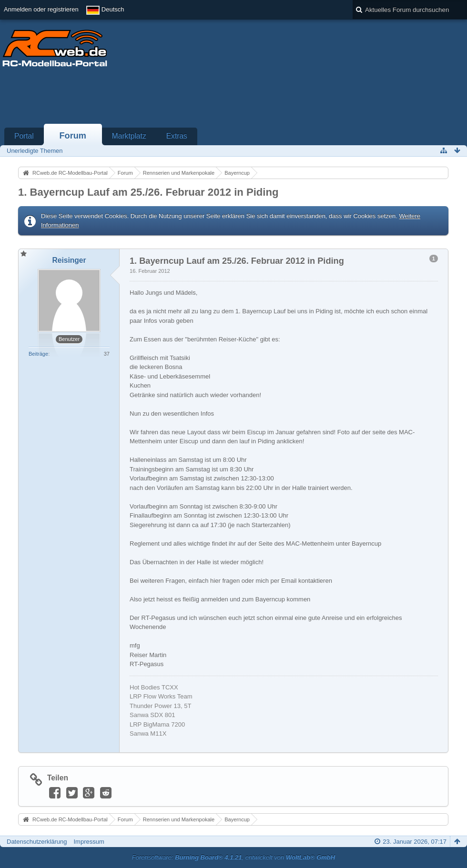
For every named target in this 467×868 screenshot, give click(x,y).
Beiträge (38, 354)
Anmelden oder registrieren (41, 9)
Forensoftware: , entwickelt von (233, 857)
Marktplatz (129, 136)
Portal (24, 136)
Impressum (89, 842)
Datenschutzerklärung (37, 842)
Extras (177, 136)
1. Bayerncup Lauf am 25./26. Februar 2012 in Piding (148, 192)
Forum (73, 136)
